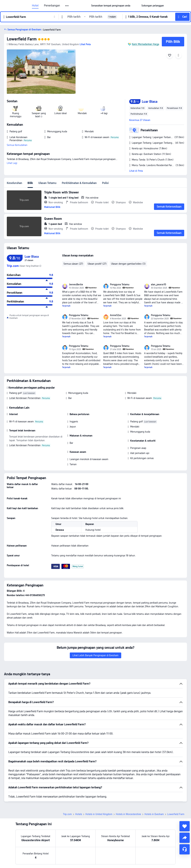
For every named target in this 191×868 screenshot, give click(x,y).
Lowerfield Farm (22, 39)
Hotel (35, 6)
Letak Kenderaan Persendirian (25, 398)
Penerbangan (52, 6)
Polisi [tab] (105, 183)
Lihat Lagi (12, 163)
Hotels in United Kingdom (99, 814)
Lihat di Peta (136, 171)
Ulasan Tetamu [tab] (47, 183)
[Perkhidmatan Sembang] (185, 849)
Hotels (79, 814)
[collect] (185, 826)
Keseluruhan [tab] (14, 183)
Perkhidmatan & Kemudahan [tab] (79, 183)
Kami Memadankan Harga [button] (145, 44)
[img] (41, 72)
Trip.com (67, 814)
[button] (67, 6)
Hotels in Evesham (154, 814)
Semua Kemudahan (17, 145)
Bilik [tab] (30, 183)
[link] (111, 6)
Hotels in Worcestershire (128, 814)
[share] (185, 838)
